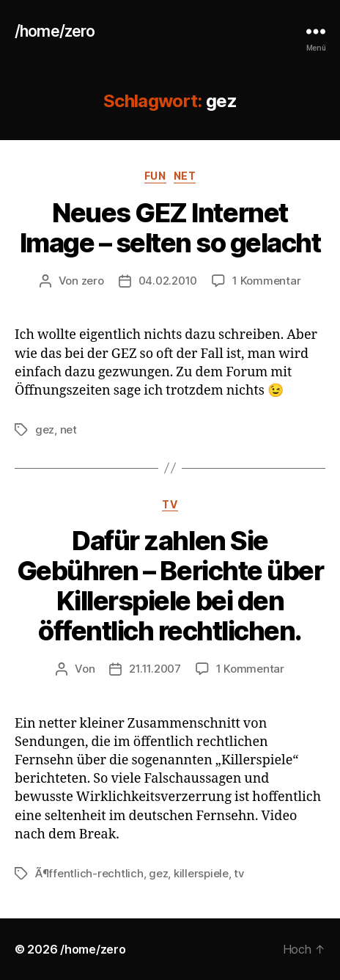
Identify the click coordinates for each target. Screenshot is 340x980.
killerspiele (201, 873)
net (185, 176)
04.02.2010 (168, 281)
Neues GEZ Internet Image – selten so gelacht (170, 228)
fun (155, 176)
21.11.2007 (155, 669)
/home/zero (55, 31)
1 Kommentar (266, 281)
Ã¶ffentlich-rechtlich (89, 873)
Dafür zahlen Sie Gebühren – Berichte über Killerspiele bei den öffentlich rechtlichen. (170, 586)
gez (45, 429)
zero (93, 281)
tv (170, 504)
